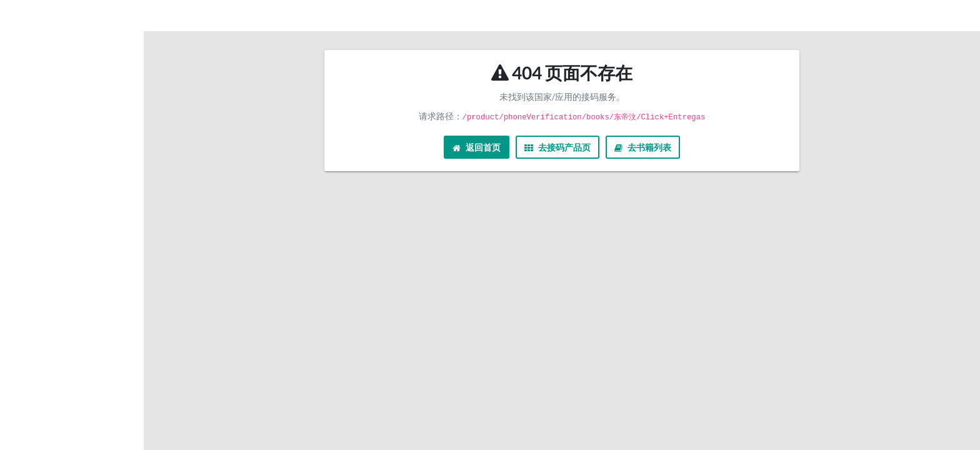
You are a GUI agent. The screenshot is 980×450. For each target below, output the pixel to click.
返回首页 (477, 147)
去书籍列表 (643, 147)
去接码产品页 (557, 147)
